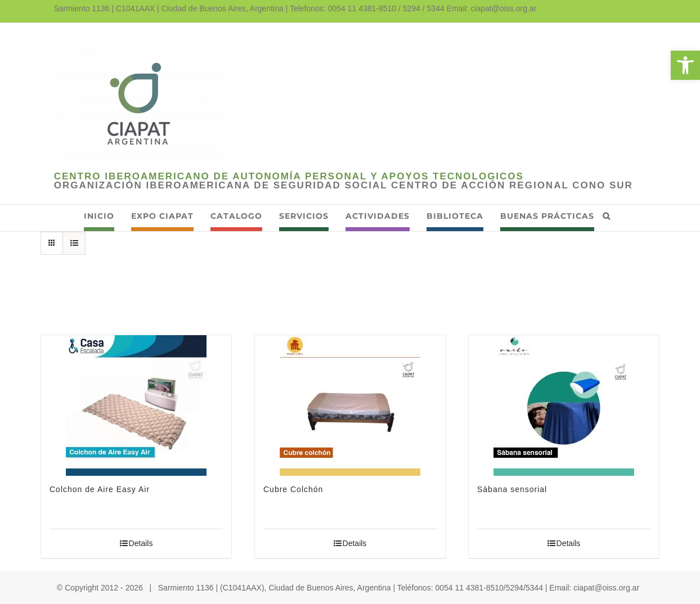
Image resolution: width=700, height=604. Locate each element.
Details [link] (141, 543)
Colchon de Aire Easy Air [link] (100, 489)
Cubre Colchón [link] (293, 489)
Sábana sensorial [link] (512, 489)
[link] (685, 65)
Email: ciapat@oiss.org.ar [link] (492, 8)
